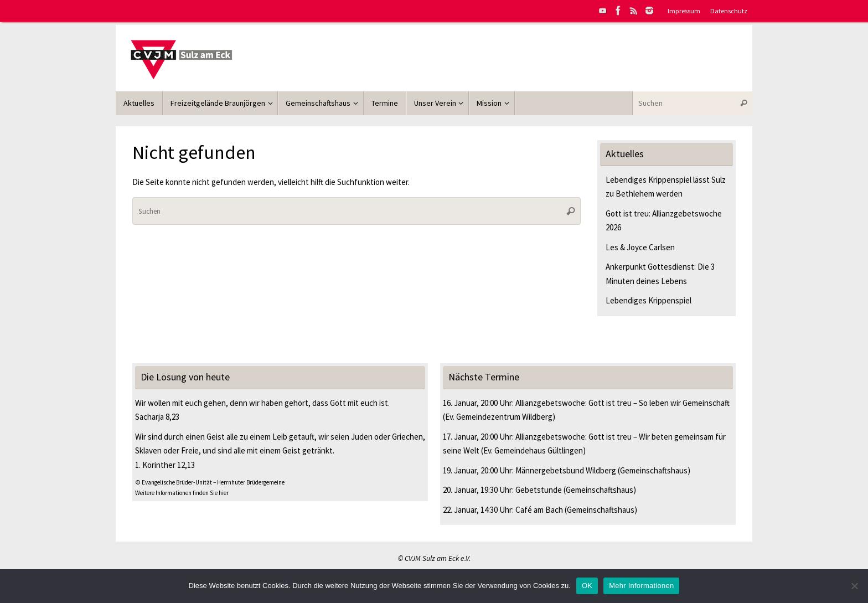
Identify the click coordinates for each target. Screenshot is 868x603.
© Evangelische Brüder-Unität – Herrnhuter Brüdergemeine (210, 482)
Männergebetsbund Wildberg (566, 470)
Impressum (684, 11)
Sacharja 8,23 (157, 417)
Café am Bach (539, 510)
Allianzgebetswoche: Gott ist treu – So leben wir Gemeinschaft (622, 403)
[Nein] (854, 586)
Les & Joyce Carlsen (640, 247)
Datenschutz (729, 11)
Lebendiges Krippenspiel (649, 300)
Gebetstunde (539, 490)
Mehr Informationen (641, 586)
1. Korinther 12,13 (165, 465)
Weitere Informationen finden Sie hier (182, 493)
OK (587, 586)
